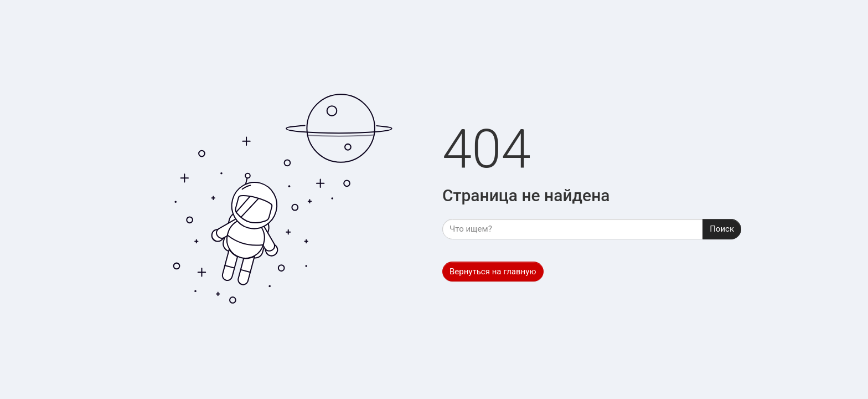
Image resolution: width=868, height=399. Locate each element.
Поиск (722, 229)
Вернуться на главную (493, 272)
